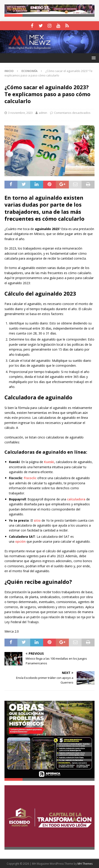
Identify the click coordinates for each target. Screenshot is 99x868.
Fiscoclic (30, 478)
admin (43, 113)
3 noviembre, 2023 (20, 113)
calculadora (76, 499)
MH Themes (85, 864)
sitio (37, 520)
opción (20, 541)
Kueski (49, 462)
